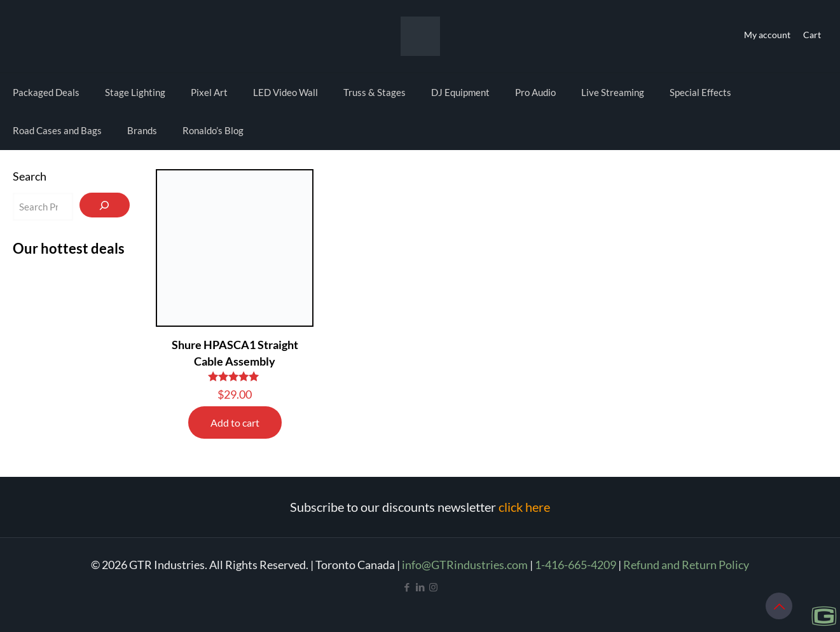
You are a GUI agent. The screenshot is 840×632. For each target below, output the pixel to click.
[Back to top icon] (779, 606)
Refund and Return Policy (686, 565)
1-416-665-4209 (575, 565)
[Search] (105, 205)
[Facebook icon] (407, 587)
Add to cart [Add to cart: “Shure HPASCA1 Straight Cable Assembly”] (235, 422)
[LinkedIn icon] (420, 587)
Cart (812, 35)
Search (30, 176)
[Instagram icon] (433, 587)
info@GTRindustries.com (465, 565)
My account (767, 35)
